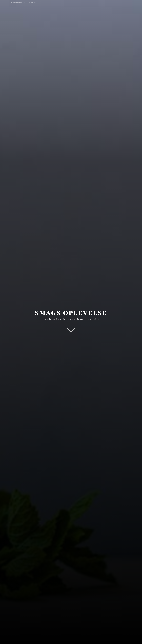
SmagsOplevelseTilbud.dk (23, 3)
